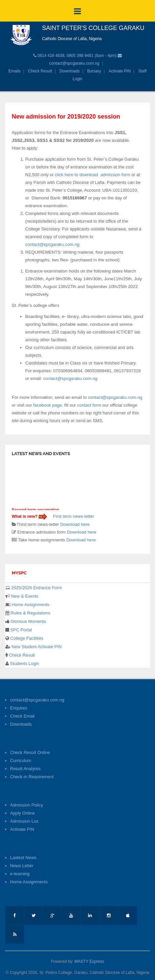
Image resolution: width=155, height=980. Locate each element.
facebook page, (49, 405)
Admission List (24, 821)
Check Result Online (30, 752)
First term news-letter (73, 516)
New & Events (24, 596)
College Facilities (26, 638)
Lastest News (23, 858)
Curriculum (21, 761)
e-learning (20, 874)
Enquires (19, 708)
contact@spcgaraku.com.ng (74, 63)
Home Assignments (30, 605)
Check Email (22, 716)
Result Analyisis (25, 769)
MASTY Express (89, 961)
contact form (89, 405)
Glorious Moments (28, 621)
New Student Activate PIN (36, 647)
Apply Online (23, 813)
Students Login (24, 663)
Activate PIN (120, 71)
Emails (14, 71)
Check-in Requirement (32, 777)
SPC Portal (21, 630)
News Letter (22, 866)
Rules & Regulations (30, 613)
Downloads (69, 71)
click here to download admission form (93, 175)
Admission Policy (27, 805)
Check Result (40, 71)
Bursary (94, 71)
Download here (75, 524)
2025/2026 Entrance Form (36, 588)
